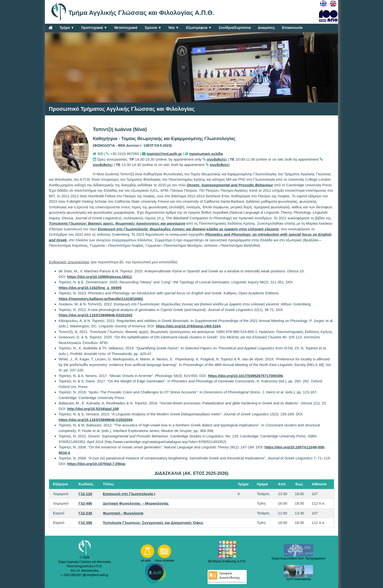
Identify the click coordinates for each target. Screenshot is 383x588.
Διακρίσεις (266, 28)
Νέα (174, 28)
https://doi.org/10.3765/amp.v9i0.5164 (188, 326)
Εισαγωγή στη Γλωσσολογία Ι (129, 494)
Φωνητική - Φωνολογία (123, 513)
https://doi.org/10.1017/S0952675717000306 (245, 376)
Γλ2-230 (85, 513)
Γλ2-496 (85, 503)
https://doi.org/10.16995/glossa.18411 (100, 277)
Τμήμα (67, 28)
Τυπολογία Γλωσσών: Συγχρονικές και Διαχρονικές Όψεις (153, 523)
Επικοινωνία (292, 28)
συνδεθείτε (216, 159)
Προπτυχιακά (94, 28)
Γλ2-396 (85, 523)
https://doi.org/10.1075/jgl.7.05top (96, 464)
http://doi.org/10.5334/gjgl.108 (93, 409)
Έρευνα (153, 28)
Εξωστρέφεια (199, 28)
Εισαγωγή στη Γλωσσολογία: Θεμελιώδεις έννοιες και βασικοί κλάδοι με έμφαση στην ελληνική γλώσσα (188, 229)
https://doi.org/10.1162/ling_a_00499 (90, 288)
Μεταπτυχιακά (126, 28)
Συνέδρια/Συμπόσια (235, 28)
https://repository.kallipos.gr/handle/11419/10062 (101, 299)
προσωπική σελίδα (206, 154)
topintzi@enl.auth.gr (164, 154)
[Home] (50, 28)
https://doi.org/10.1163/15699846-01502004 (96, 420)
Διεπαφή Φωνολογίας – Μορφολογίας (136, 503)
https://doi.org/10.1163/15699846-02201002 (96, 315)
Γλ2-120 (85, 494)
